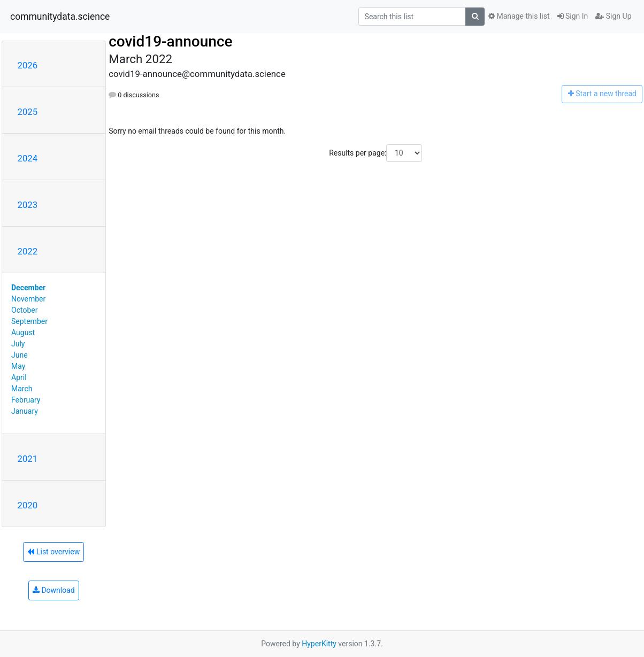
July (18, 344)
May (18, 366)
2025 (28, 112)
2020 (28, 505)
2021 (28, 459)
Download (54, 590)
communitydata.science (60, 17)
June (20, 355)
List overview (53, 552)
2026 (28, 65)
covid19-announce (170, 41)
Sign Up (613, 16)
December (28, 288)
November (28, 299)
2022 (28, 251)
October (24, 310)
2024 (28, 158)
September (29, 321)
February (26, 400)
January (25, 411)
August (23, 333)
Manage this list (519, 16)
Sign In (573, 16)
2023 (28, 205)
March (22, 389)
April (19, 377)
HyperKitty (319, 644)
